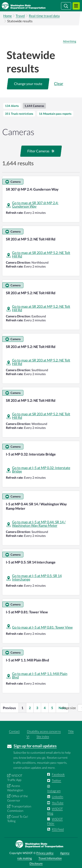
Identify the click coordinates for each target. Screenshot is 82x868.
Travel (20, 16)
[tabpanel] (41, 419)
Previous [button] (9, 708)
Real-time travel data (44, 16)
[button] (28, 84)
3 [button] (37, 708)
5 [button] (52, 708)
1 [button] (22, 708)
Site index (43, 737)
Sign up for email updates (35, 746)
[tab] (12, 106)
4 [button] (45, 708)
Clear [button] (59, 83)
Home (8, 16)
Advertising (70, 41)
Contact (14, 731)
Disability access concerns (44, 731)
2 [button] (30, 708)
